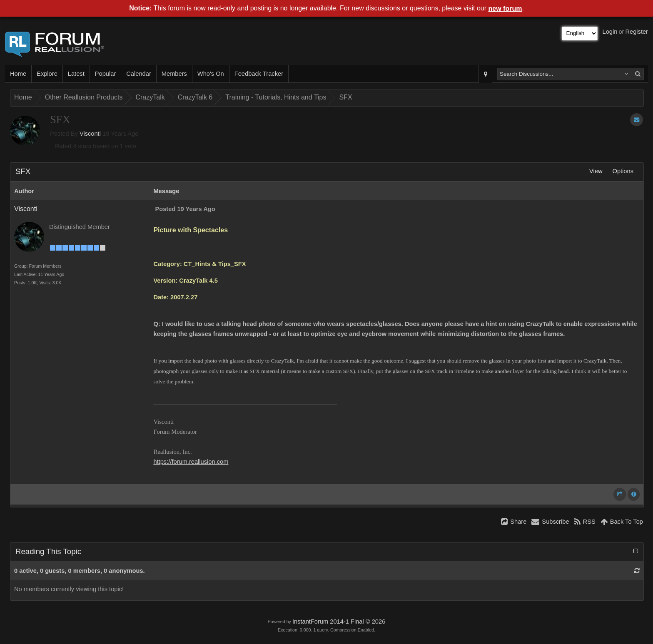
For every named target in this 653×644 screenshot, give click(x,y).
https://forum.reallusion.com (191, 462)
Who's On (211, 74)
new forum (505, 9)
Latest (76, 74)
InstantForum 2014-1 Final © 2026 (339, 622)
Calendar (138, 74)
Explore (47, 74)
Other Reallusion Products (84, 97)
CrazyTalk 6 (195, 97)
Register (637, 32)
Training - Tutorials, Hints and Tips (276, 97)
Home (18, 74)
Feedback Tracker (259, 74)
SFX (345, 97)
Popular (106, 74)
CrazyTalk (150, 97)
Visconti (90, 134)
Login (610, 32)
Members (174, 74)
